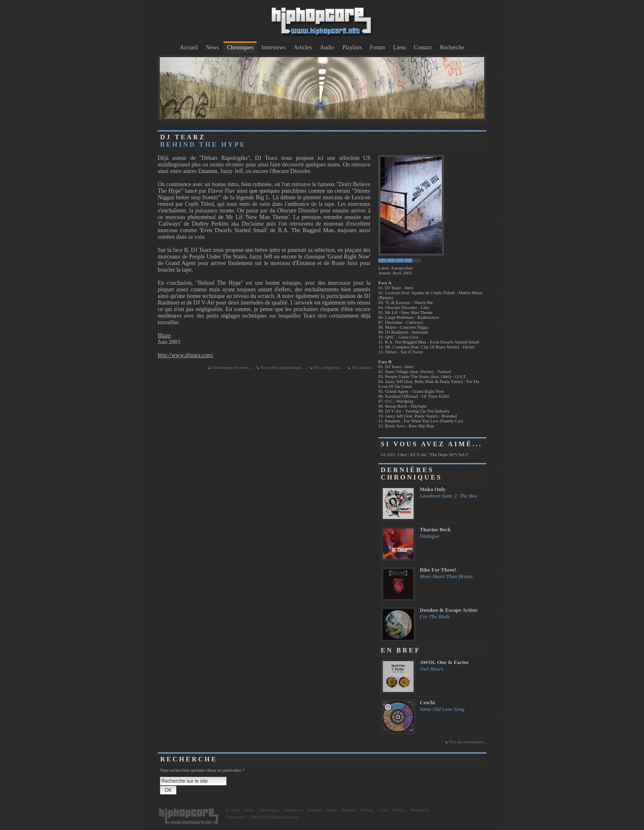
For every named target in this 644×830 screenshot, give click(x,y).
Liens (399, 47)
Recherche (452, 47)
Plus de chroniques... (468, 742)
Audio (327, 47)
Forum (377, 47)
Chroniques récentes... (232, 367)
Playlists (352, 47)
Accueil (189, 47)
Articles (303, 47)
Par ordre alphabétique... (283, 367)
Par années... (363, 367)
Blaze (164, 335)
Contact (423, 47)
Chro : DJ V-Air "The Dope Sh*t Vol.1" (425, 454)
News (212, 47)
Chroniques (240, 47)
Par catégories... (328, 367)
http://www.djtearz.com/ (186, 355)
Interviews (274, 47)
